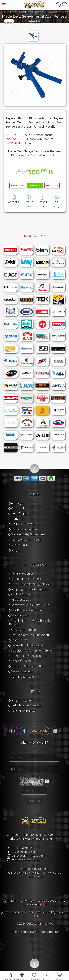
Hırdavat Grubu (21, 600)
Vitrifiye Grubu (20, 594)
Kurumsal (17, 508)
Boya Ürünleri (20, 640)
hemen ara (18, 186)
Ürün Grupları (20, 513)
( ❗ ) (43, 904)
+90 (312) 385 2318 (23, 852)
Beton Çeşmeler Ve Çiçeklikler (31, 584)
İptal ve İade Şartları (24, 529)
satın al (35, 185)
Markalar (17, 519)
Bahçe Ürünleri (21, 661)
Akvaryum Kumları (23, 630)
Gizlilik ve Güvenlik (23, 524)
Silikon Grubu (20, 615)
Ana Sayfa (18, 503)
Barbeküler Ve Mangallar (27, 579)
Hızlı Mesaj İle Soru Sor (26, 705)
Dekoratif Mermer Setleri (27, 666)
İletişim (16, 550)
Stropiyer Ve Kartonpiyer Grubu (32, 651)
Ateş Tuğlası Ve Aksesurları (29, 589)
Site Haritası (19, 545)
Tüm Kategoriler (22, 574)
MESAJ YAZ (52, 186)
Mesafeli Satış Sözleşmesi (28, 534)
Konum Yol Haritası (24, 711)
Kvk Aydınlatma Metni (26, 540)
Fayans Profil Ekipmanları (28, 645)
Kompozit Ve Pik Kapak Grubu (31, 605)
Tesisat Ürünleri (21, 671)
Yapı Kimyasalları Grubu (26, 610)
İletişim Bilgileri (21, 700)
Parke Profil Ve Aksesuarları (29, 656)
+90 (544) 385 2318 (24, 848)
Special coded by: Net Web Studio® (34, 932)
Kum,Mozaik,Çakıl (23, 677)
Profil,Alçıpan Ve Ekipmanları (30, 635)
